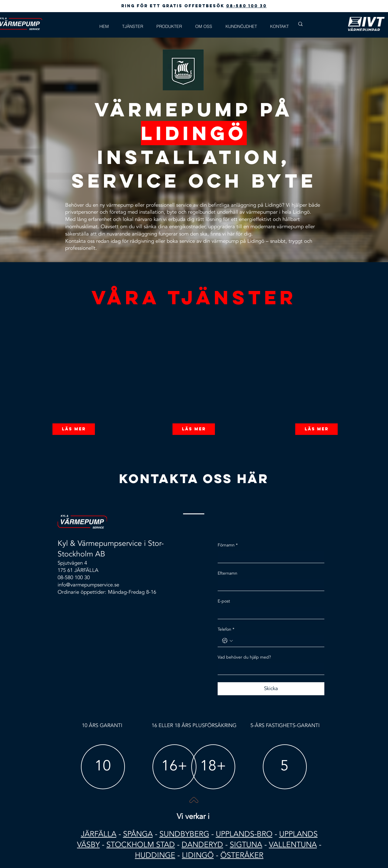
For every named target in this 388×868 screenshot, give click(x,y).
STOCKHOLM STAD (141, 845)
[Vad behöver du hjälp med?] (269, 669)
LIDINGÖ (198, 855)
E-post (224, 601)
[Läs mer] (74, 429)
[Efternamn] (269, 585)
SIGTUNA (246, 845)
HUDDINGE (155, 855)
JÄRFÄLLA (99, 834)
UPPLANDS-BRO (244, 834)
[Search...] (318, 24)
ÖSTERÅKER (242, 855)
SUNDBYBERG (184, 834)
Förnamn (228, 545)
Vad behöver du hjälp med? (244, 657)
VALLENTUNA (293, 845)
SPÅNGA (138, 834)
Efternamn (227, 573)
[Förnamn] (269, 557)
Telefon (226, 629)
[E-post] (269, 613)
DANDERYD (202, 845)
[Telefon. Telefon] (277, 641)
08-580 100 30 (246, 6)
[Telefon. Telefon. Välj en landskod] (227, 641)
